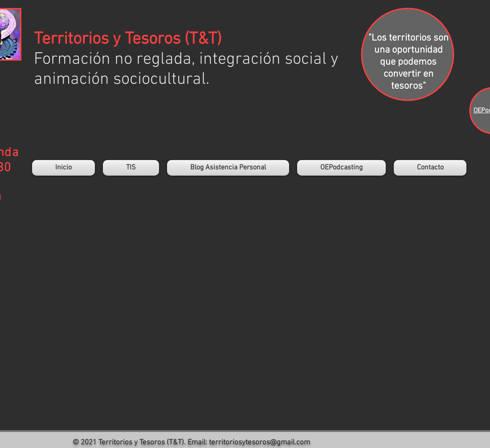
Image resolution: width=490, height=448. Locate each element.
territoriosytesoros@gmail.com (259, 443)
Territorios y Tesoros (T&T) (128, 39)
